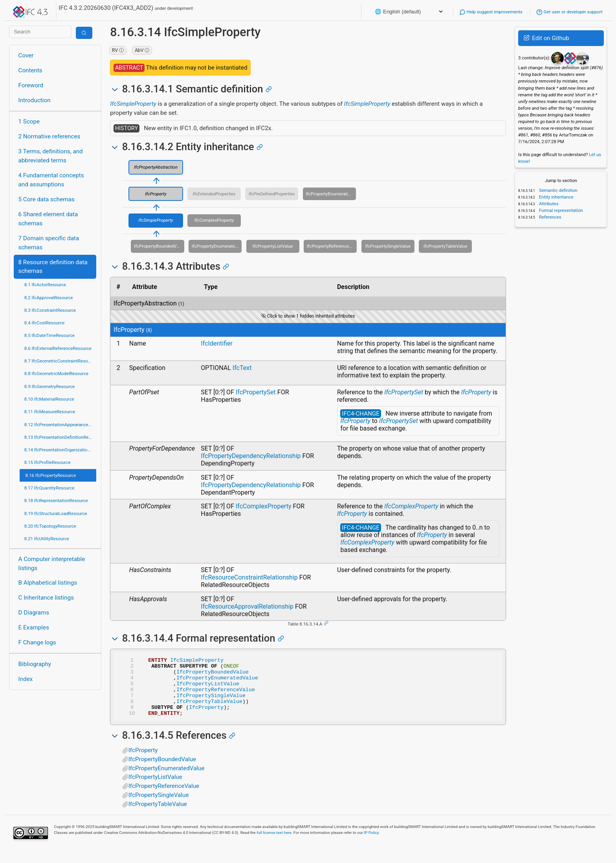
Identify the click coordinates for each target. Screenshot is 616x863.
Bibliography (35, 664)
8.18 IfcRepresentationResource (56, 501)
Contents (30, 70)
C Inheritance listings (46, 598)
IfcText (242, 368)
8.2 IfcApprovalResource (49, 298)
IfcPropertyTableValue (445, 246)
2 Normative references (49, 136)
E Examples (34, 627)
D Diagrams (34, 613)
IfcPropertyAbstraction (156, 167)
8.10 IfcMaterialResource (49, 399)
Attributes (548, 204)
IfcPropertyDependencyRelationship (251, 456)
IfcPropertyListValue (273, 246)
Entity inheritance (555, 197)
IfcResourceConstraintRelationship (249, 577)
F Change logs (37, 642)
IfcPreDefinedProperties (272, 194)
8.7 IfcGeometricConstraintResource (60, 361)
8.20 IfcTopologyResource (50, 526)
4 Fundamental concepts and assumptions (51, 180)
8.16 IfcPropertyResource (51, 475)
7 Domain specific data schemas (49, 243)
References (550, 217)
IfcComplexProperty (214, 220)
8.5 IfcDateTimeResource (49, 335)
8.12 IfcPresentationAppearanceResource (60, 425)
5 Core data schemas (47, 199)
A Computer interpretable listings (52, 564)
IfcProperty (156, 194)
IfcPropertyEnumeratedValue (217, 246)
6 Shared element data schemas (48, 219)
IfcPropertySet (256, 392)
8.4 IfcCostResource (45, 323)
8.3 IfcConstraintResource (50, 310)
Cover (26, 55)
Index (26, 679)
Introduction (35, 100)
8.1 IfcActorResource (45, 285)
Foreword (31, 85)
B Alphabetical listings (48, 583)
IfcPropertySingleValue (388, 246)
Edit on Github (546, 38)
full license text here (274, 844)
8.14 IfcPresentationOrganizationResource (60, 450)
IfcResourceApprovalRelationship (247, 606)
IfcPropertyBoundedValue (159, 246)
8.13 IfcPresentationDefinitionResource (60, 437)
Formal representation (560, 210)
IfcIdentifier (217, 343)
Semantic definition (558, 190)
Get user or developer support (569, 12)
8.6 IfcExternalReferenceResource (58, 348)
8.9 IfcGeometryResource (49, 386)
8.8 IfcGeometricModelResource (56, 374)
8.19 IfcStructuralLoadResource (56, 513)
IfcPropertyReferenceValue (332, 246)
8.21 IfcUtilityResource (47, 539)
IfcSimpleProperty (133, 104)
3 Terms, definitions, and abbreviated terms (51, 156)
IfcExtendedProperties (214, 194)
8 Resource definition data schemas (53, 267)
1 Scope (29, 121)
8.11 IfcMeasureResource (50, 412)
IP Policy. (372, 844)
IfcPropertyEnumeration (329, 194)
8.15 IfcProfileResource (48, 462)
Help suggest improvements (491, 12)
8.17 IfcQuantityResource (49, 488)
